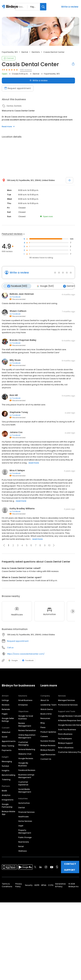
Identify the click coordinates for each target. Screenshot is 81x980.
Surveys (5, 766)
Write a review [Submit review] (38, 80)
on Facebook (15, 297)
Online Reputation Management (27, 736)
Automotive (24, 803)
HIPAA (44, 885)
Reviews (6, 704)
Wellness (23, 850)
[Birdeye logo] (10, 7)
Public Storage (25, 837)
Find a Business (65, 734)
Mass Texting (8, 745)
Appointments (9, 741)
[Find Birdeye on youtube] (52, 867)
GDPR (37, 885)
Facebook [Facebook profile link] (28, 660)
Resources (45, 718)
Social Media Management (25, 790)
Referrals (6, 709)
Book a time (46, 713)
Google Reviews (26, 758)
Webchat (6, 732)
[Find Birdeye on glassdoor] (57, 867)
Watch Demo (47, 709)
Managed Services (67, 700)
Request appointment (18, 641)
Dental (22, 807)
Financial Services (26, 812)
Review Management (25, 724)
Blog (43, 722)
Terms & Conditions (7, 885)
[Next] (73, 611)
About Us (45, 700)
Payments (7, 750)
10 (49, 545)
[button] (54, 545)
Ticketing (6, 779)
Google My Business (23, 764)
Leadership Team (49, 704)
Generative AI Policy (60, 885)
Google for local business (26, 717)
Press (43, 727)
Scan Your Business (67, 729)
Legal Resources (48, 754)
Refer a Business (66, 747)
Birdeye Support (65, 743)
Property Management (25, 831)
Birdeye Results (48, 750)
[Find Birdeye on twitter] (35, 867)
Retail (21, 846)
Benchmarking (9, 775)
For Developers (65, 738)
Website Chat (25, 753)
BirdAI (4, 790)
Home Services (25, 821)
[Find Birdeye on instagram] (46, 867)
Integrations (8, 799)
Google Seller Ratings (8, 719)
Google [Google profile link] (13, 660)
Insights (6, 770)
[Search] (43, 7)
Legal (21, 825)
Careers (44, 736)
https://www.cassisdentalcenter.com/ (26, 653)
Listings (5, 700)
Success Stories (48, 740)
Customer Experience (23, 783)
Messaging (7, 761)
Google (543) (44, 286)
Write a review (70, 7)
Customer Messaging (23, 743)
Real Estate (24, 841)
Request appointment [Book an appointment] (18, 88)
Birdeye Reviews (48, 745)
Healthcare (23, 816)
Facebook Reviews (27, 770)
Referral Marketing (27, 749)
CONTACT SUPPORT (70, 866)
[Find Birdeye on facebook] (30, 867)
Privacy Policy (19, 885)
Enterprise (23, 704)
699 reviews (26, 70)
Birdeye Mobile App (9, 812)
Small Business (25, 700)
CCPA (51, 885)
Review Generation (27, 730)
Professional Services (68, 704)
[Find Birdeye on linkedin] (40, 867)
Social (5, 736)
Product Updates (48, 731)
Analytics (6, 795)
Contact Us (46, 759)
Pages (5, 713)
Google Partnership (7, 805)
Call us (10, 647)
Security (29, 885)
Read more (8, 126)
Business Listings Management (26, 776)
